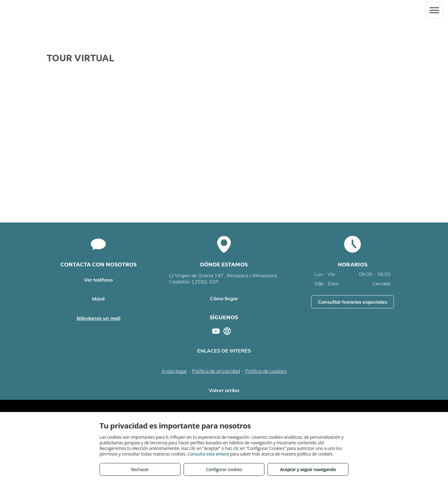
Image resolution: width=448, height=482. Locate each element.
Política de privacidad (216, 371)
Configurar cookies (224, 469)
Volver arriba (224, 390)
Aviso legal (174, 371)
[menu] (434, 10)
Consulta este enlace (208, 454)
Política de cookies (266, 371)
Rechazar (140, 469)
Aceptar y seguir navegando (308, 469)
